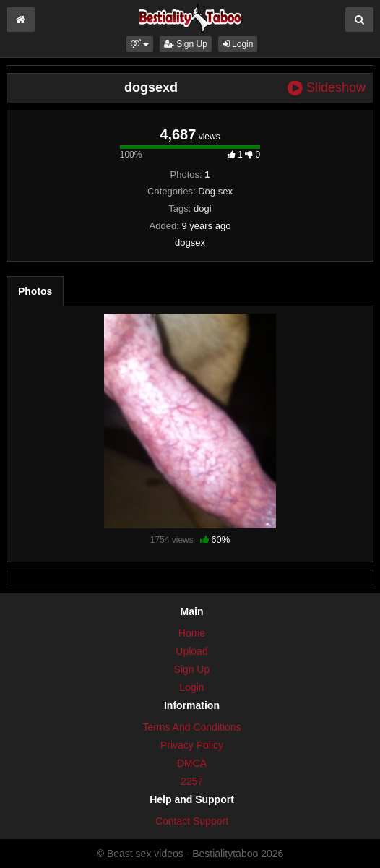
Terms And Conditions (191, 727)
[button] (140, 44)
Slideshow (327, 88)
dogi (203, 209)
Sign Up (186, 44)
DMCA (192, 763)
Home (192, 633)
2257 (192, 781)
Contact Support (192, 821)
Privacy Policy (192, 745)
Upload (191, 651)
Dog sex (215, 191)
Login (238, 44)
